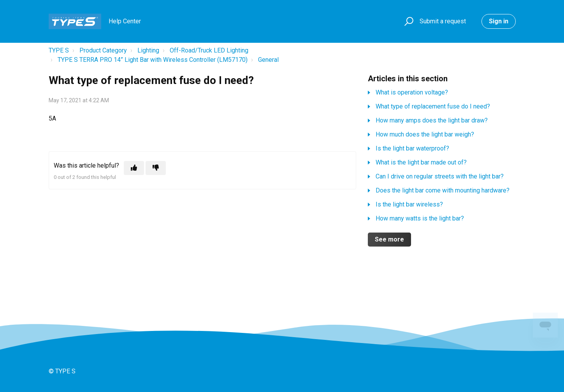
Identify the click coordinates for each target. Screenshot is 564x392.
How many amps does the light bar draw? (432, 120)
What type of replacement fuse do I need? (433, 106)
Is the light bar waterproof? (412, 148)
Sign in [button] (499, 21)
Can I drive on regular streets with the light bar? (440, 176)
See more (389, 239)
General (268, 60)
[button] (408, 22)
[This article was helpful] (134, 168)
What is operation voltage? (412, 92)
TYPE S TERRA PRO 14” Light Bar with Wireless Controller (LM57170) (153, 60)
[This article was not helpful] (156, 168)
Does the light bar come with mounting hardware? (443, 190)
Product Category (103, 50)
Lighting (148, 50)
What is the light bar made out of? (421, 162)
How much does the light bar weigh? (425, 134)
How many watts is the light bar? (420, 218)
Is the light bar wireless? (409, 204)
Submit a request (443, 21)
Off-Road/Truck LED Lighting (209, 50)
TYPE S (59, 50)
